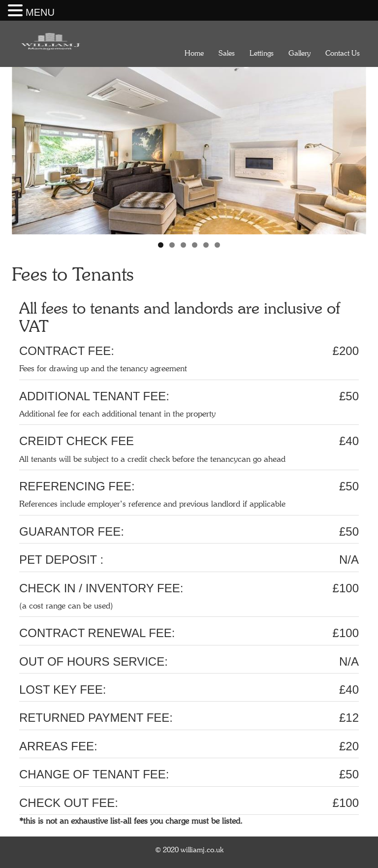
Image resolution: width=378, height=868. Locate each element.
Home (194, 53)
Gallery (299, 53)
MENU (40, 12)
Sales (227, 53)
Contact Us (343, 53)
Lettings (262, 53)
